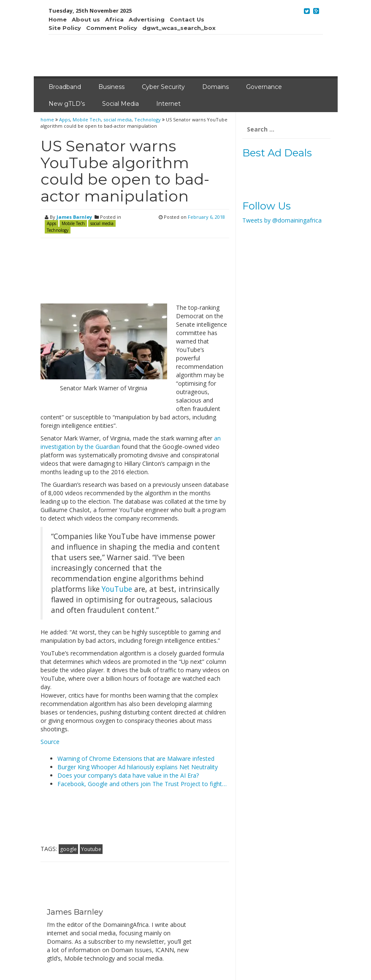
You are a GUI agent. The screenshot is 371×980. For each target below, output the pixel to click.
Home (58, 19)
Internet (168, 104)
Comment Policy (112, 28)
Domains (215, 87)
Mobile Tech (87, 119)
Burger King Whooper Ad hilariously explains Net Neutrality (138, 767)
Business (111, 87)
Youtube (91, 849)
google (68, 849)
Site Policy (65, 28)
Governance (264, 87)
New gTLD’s (67, 104)
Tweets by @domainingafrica (282, 220)
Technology (148, 119)
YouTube (117, 589)
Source (50, 742)
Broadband (65, 87)
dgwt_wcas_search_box (179, 28)
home (48, 119)
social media (118, 119)
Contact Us (187, 19)
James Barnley (74, 217)
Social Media (121, 104)
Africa (114, 19)
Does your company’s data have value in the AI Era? (128, 775)
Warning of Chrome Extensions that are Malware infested (136, 758)
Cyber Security (163, 87)
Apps (65, 119)
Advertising (147, 19)
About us (86, 19)
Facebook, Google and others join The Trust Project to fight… (142, 784)
